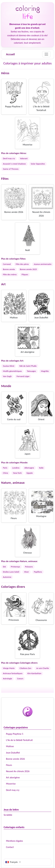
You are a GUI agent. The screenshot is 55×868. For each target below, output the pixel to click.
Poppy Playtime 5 (15, 734)
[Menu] (46, 54)
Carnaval (7, 264)
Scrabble (8, 815)
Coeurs (20, 679)
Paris (5, 468)
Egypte (30, 473)
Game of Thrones (11, 169)
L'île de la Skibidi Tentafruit (19, 740)
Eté (4, 567)
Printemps (15, 567)
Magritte (45, 371)
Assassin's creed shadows (14, 164)
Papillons (38, 572)
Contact (10, 847)
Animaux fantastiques (13, 673)
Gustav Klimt (9, 366)
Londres (16, 468)
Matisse (10, 746)
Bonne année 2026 (15, 759)
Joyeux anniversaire (43, 264)
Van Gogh (7, 376)
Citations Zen (25, 668)
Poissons (29, 567)
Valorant (24, 158)
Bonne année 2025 (28, 269)
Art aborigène (13, 777)
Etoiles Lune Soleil (11, 572)
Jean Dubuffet (13, 753)
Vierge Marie (9, 668)
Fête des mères (10, 274)
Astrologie (7, 679)
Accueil (10, 54)
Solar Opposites (38, 164)
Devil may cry (13, 790)
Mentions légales (14, 841)
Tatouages (31, 371)
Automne (7, 577)
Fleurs (9, 765)
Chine (5, 473)
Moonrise (11, 784)
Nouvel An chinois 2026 (18, 771)
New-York (17, 473)
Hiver (26, 572)
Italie (41, 468)
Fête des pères (22, 264)
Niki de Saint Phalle (28, 366)
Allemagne (29, 468)
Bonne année (9, 269)
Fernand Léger (23, 376)
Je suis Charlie (43, 668)
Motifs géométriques (12, 371)
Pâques (25, 274)
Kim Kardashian (34, 673)
